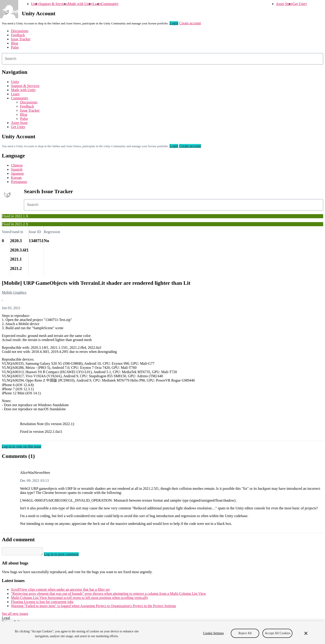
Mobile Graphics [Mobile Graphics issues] (14, 292)
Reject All (245, 633)
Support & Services (53, 4)
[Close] (306, 633)
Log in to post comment (66, 555)
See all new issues (15, 615)
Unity (35, 4)
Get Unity (300, 4)
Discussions (20, 31)
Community (110, 4)
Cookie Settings (213, 633)
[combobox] (162, 59)
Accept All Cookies (277, 633)
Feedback (18, 35)
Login (174, 23)
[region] (162, 633)
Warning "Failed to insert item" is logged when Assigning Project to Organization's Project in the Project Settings (93, 607)
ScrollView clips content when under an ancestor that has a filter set (60, 591)
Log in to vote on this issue (22, 446)
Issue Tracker (21, 39)
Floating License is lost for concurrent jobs (42, 603)
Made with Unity (80, 4)
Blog (14, 43)
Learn (97, 4)
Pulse (15, 47)
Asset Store (284, 4)
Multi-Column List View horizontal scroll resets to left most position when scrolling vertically (80, 599)
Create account (190, 23)
